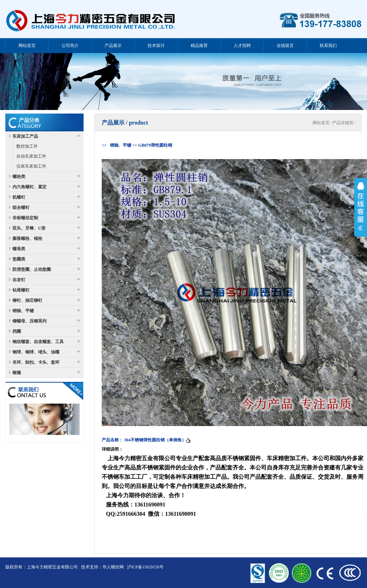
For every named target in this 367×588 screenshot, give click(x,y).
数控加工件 (27, 146)
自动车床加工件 (31, 156)
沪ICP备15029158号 (145, 567)
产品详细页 (343, 123)
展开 (361, 206)
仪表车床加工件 (31, 166)
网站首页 (321, 123)
